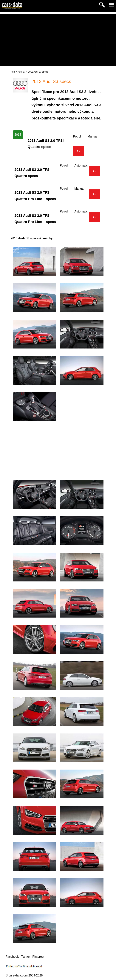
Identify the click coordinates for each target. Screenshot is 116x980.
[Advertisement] (58, 40)
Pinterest (38, 957)
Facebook (12, 957)
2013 (18, 135)
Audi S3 (22, 72)
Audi (13, 72)
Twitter (25, 957)
